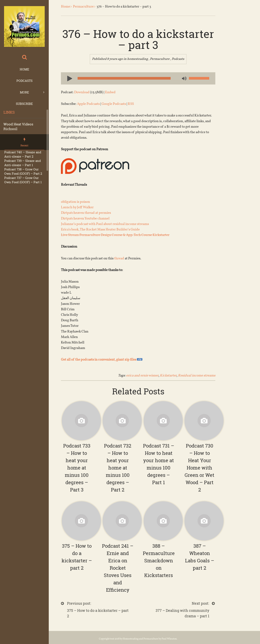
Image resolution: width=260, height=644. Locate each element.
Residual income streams (197, 376)
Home (24, 69)
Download (82, 92)
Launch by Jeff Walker (77, 207)
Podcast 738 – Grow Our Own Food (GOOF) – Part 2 (23, 171)
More (24, 92)
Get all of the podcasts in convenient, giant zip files (102, 360)
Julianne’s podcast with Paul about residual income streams (105, 224)
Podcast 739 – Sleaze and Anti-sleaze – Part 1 (23, 163)
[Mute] (184, 79)
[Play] (68, 78)
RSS (131, 104)
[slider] (124, 78)
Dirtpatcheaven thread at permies (86, 213)
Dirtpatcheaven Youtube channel (85, 219)
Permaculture (160, 59)
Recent (24, 145)
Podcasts (24, 81)
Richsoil (10, 129)
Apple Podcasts (88, 104)
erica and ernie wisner (142, 376)
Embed (110, 92)
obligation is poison (75, 202)
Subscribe (24, 104)
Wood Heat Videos (18, 124)
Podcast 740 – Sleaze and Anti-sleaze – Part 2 (23, 154)
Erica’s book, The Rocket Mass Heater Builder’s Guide (100, 230)
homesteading (138, 59)
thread (119, 258)
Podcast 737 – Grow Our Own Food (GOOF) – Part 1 (23, 180)
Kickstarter (168, 376)
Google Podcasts (114, 104)
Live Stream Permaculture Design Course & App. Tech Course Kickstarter (115, 235)
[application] (138, 78)
